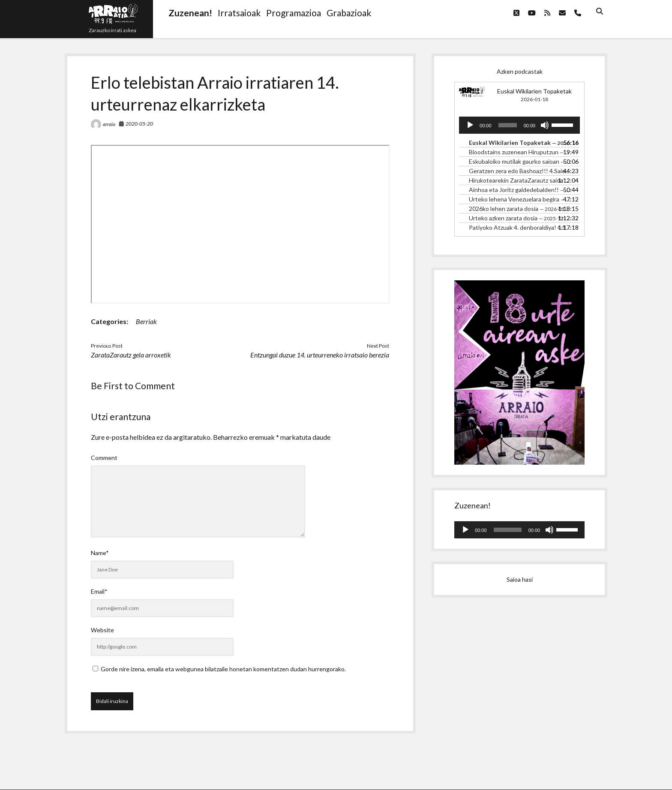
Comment (104, 458)
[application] (519, 125)
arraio (109, 124)
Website (102, 630)
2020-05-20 (139, 124)
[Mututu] (545, 125)
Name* (100, 553)
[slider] (508, 125)
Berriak (146, 321)
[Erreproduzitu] (470, 125)
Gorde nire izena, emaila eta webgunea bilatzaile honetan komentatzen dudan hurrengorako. (223, 669)
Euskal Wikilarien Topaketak (534, 91)
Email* (99, 591)
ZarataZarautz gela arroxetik (131, 355)
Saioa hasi (520, 579)
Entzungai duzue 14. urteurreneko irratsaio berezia (320, 355)
